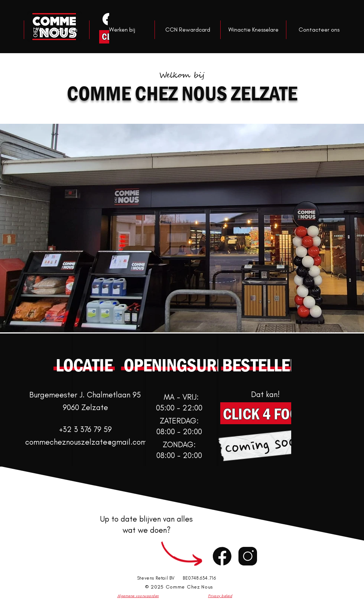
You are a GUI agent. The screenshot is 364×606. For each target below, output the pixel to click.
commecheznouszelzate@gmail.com (86, 442)
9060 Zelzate (85, 407)
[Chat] (222, 556)
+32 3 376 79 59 (85, 429)
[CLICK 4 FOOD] (265, 413)
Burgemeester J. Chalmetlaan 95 (85, 395)
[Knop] (108, 19)
